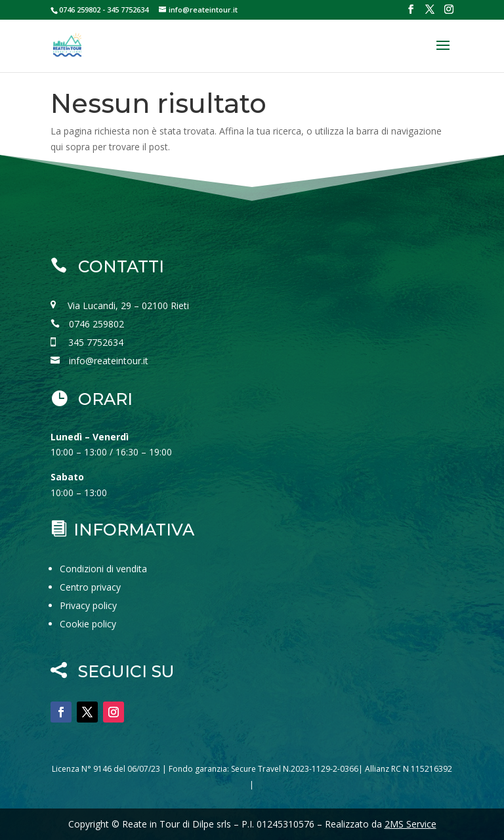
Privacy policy (88, 605)
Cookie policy (88, 624)
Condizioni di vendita (103, 569)
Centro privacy (90, 587)
